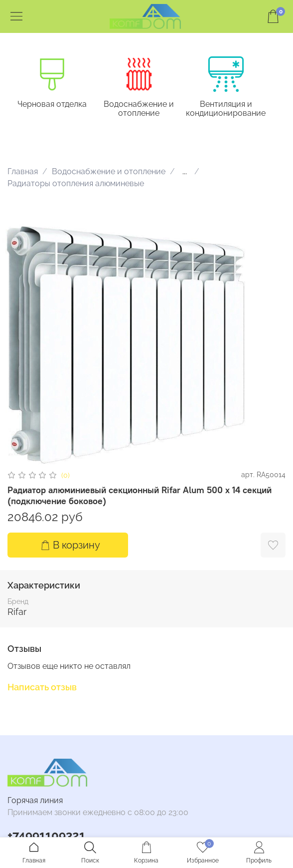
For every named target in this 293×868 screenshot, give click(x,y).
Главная (23, 171)
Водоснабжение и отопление (139, 109)
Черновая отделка (52, 104)
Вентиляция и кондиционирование (226, 109)
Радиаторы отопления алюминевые (76, 183)
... (185, 172)
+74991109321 (46, 835)
